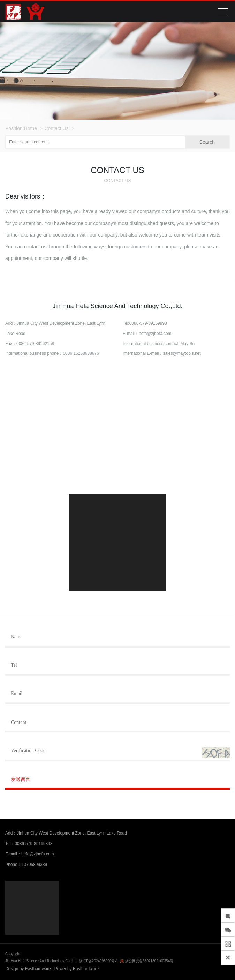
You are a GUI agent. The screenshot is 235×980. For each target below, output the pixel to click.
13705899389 (34, 865)
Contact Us (56, 128)
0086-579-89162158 (35, 344)
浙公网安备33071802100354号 (149, 961)
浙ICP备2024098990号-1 (98, 961)
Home (31, 128)
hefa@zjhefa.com (155, 334)
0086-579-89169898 (148, 323)
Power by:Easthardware (77, 969)
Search (207, 142)
